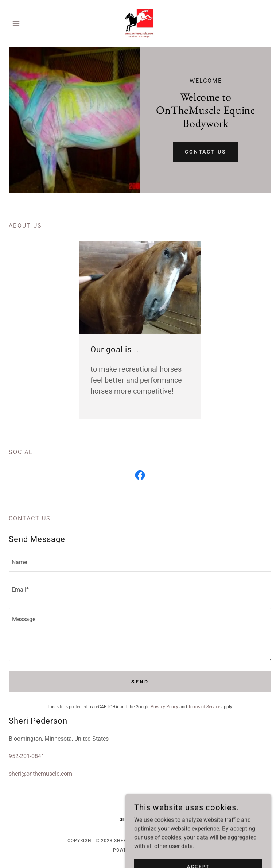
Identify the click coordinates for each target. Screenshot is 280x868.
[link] (140, 23)
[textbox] (140, 563)
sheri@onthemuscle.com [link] (40, 774)
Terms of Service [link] (204, 707)
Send (140, 682)
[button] (28, 23)
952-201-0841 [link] (27, 756)
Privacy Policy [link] (164, 707)
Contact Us (206, 152)
